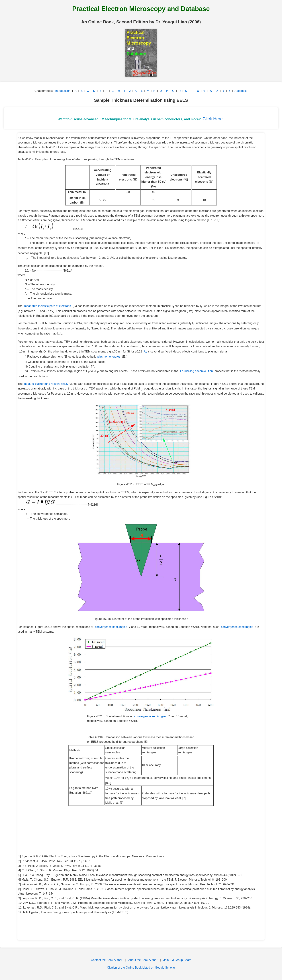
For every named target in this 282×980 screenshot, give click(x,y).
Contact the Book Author (107, 960)
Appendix (241, 91)
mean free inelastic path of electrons (48, 306)
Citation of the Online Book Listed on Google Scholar (141, 968)
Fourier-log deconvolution (196, 371)
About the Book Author (143, 960)
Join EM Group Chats (177, 960)
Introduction (63, 91)
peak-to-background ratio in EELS (46, 384)
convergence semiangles (111, 627)
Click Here (213, 119)
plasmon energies (109, 357)
